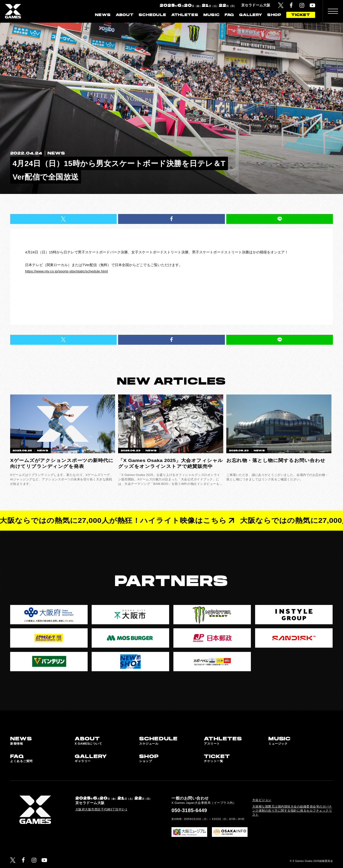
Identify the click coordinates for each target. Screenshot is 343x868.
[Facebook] (291, 5)
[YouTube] (312, 5)
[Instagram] (302, 5)
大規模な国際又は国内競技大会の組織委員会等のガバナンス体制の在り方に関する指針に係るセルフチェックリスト (292, 811)
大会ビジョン (262, 800)
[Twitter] (281, 5)
